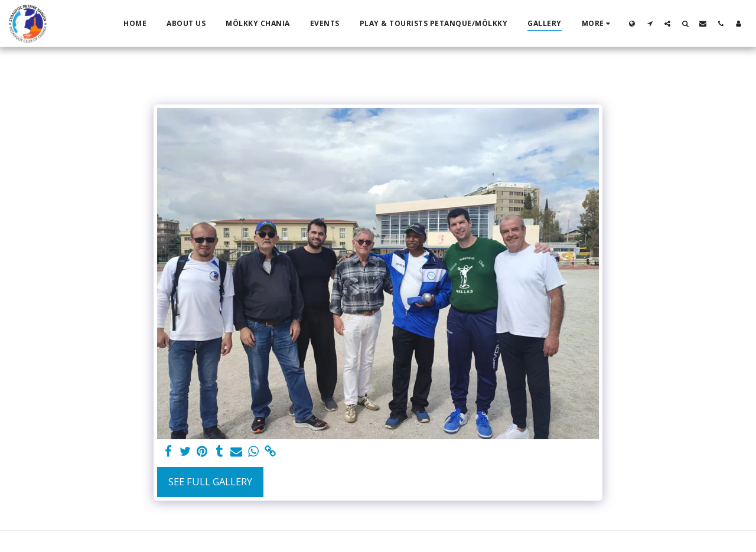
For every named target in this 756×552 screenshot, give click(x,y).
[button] (650, 23)
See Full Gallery (210, 481)
